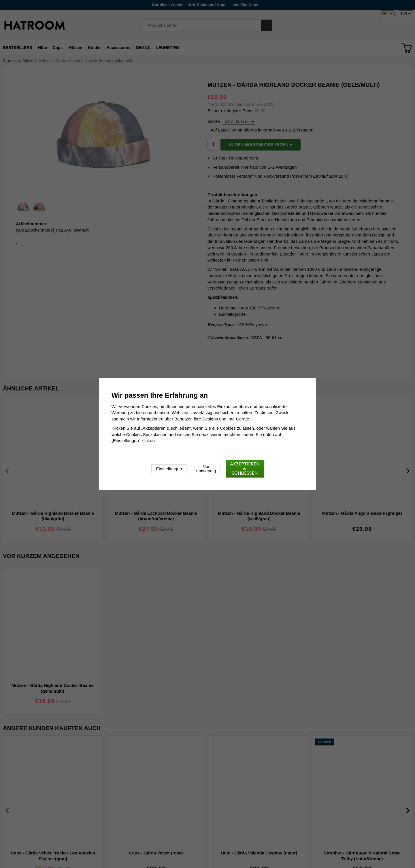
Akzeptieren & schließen (245, 468)
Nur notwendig (206, 469)
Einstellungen (169, 469)
